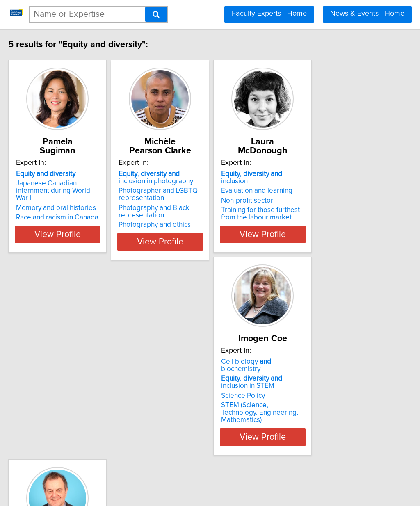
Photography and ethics (192, 225)
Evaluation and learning (315, 183)
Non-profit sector (305, 193)
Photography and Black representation (192, 212)
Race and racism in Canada (74, 210)
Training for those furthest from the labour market (327, 206)
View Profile (85, 242)
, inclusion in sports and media (204, 399)
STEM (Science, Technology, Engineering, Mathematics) (76, 418)
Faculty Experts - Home (269, 14)
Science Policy (55, 405)
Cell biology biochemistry (79, 378)
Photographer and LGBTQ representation (196, 194)
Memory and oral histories (73, 201)
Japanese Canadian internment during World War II (81, 187)
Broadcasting (177, 412)
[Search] (156, 14)
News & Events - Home (367, 14)
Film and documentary (190, 422)
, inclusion (324, 174)
